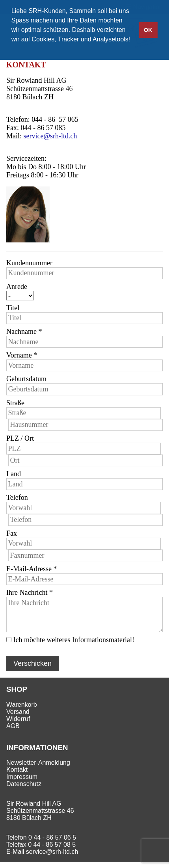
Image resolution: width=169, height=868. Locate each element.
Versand (18, 712)
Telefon (17, 497)
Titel (13, 308)
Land (14, 474)
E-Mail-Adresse (32, 569)
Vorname (22, 355)
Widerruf (18, 719)
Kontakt (17, 770)
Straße (15, 403)
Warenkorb (22, 705)
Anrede (17, 287)
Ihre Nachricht (30, 592)
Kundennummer (29, 263)
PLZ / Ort (20, 438)
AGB (13, 726)
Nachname (24, 332)
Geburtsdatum (26, 379)
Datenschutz (24, 784)
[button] (13, 50)
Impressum (22, 777)
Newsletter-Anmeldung (38, 763)
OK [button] (148, 30)
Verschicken (32, 663)
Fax (12, 533)
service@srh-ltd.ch (50, 136)
